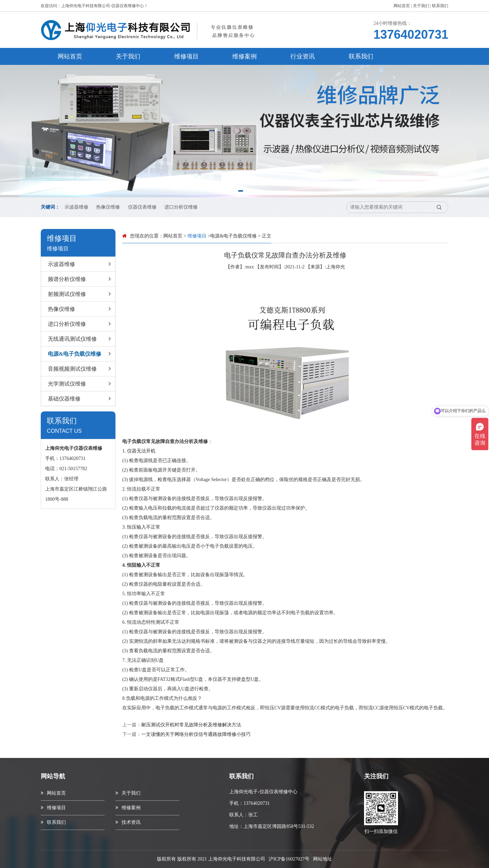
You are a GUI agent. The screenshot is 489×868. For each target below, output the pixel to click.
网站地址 (323, 859)
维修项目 (186, 56)
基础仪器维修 (80, 399)
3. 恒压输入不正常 (141, 527)
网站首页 (402, 6)
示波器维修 (76, 207)
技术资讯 (128, 822)
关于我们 (421, 6)
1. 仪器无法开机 (139, 451)
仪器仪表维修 (142, 207)
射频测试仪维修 (80, 294)
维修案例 (244, 56)
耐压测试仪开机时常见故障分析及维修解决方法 (191, 725)
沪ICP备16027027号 (289, 859)
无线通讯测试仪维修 (80, 339)
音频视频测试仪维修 (80, 369)
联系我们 (440, 6)
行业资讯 (303, 56)
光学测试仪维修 (80, 384)
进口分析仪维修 (181, 207)
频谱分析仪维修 (80, 279)
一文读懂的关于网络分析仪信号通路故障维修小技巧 (196, 734)
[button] (241, 191)
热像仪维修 (108, 207)
